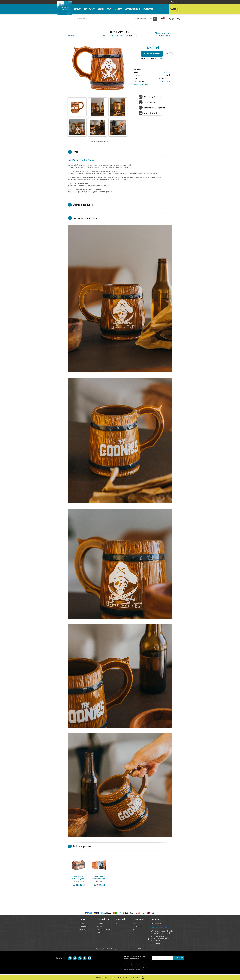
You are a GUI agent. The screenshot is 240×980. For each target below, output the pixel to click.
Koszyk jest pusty (170, 19)
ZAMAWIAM (179, 958)
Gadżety (118, 9)
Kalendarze (148, 9)
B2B (134, 923)
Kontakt (155, 919)
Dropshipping (137, 926)
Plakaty (78, 9)
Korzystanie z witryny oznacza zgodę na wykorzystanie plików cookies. (118, 977)
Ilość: (166, 54)
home (104, 36)
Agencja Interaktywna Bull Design (135, 949)
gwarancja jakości (148, 113)
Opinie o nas (83, 929)
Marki (135, 929)
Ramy (109, 9)
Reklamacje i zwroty (103, 929)
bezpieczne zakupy (148, 102)
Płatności (100, 926)
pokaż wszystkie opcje (141, 85)
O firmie (82, 923)
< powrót (71, 36)
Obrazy (101, 9)
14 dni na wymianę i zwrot (151, 97)
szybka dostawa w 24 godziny (152, 108)
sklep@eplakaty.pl (157, 923)
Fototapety (89, 9)
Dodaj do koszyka (152, 54)
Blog (117, 923)
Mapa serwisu (84, 926)
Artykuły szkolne (132, 9)
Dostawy (100, 923)
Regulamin (101, 932)
